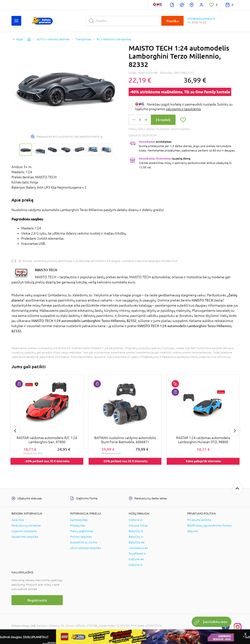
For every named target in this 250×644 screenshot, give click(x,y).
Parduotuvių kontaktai (26, 526)
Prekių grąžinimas (81, 531)
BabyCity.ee (137, 542)
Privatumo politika (199, 520)
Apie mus (18, 520)
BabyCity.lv (136, 537)
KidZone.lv (136, 565)
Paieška (172, 21)
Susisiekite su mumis (83, 542)
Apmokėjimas (79, 520)
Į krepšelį (163, 120)
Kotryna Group (138, 526)
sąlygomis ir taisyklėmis (183, 109)
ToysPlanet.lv (137, 554)
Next (235, 431)
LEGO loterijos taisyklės (85, 548)
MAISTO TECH (46, 270)
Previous (15, 431)
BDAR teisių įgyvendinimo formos (209, 526)
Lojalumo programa (24, 531)
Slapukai (193, 531)
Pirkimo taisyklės (81, 537)
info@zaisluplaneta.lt (201, 19)
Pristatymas (78, 526)
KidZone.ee (136, 559)
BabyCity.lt (136, 531)
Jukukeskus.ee (138, 548)
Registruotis (37, 600)
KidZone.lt (135, 520)
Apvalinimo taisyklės (25, 537)
